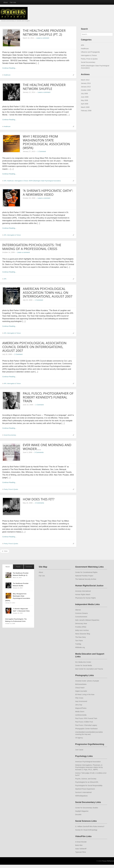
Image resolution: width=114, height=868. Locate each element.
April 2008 (85, 104)
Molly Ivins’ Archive (82, 630)
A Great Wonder (81, 842)
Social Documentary (10, 435)
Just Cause (79, 750)
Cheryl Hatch (80, 688)
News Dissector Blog (83, 634)
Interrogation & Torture (21, 181)
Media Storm (80, 712)
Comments (29, 567)
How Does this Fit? (39, 499)
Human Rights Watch (83, 594)
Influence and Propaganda (90, 52)
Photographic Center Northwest (86, 729)
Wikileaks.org (80, 647)
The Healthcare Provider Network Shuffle (44, 87)
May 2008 (84, 100)
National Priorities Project (84, 576)
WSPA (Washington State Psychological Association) (45, 181)
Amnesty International (83, 591)
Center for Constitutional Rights (86, 572)
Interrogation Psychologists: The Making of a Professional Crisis (32, 247)
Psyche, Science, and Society (86, 779)
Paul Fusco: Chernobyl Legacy (86, 725)
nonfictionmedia (81, 715)
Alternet (78, 610)
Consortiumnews (81, 617)
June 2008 (85, 97)
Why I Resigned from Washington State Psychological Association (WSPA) (46, 142)
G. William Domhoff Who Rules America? (90, 826)
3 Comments (39, 452)
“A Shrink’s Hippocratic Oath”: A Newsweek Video (48, 193)
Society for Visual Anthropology (86, 830)
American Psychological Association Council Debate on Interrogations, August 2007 (34, 347)
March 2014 (85, 80)
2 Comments (40, 503)
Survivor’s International (83, 792)
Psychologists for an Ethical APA (87, 782)
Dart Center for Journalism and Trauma (89, 669)
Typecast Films (81, 852)
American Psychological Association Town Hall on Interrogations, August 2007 (48, 292)
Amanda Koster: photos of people (87, 681)
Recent (8, 567)
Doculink (78, 815)
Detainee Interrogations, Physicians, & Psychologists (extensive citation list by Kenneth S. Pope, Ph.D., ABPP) (89, 767)
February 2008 (86, 111)
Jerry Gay (79, 705)
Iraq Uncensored (81, 701)
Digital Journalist (81, 691)
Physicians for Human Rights (85, 598)
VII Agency (79, 738)
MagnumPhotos (81, 708)
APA (5, 181)
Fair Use (13, 2)
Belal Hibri (79, 845)
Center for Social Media (84, 665)
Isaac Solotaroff (81, 849)
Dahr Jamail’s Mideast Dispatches (87, 620)
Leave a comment (43, 38)
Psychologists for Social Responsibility (89, 786)
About (6, 2)
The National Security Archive (86, 579)
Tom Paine (79, 641)
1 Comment (42, 151)
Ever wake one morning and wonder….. (47, 447)
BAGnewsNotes (81, 684)
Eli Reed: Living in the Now (85, 694)
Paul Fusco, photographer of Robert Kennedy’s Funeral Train (48, 397)
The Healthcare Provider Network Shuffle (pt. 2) (44, 32)
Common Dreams (82, 613)
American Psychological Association (88, 762)
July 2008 (84, 94)
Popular (18, 567)
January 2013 (86, 87)
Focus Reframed (108, 861)
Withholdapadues (81, 796)
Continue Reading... (9, 68)
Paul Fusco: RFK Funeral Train (86, 718)
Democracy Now (81, 623)
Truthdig (78, 644)
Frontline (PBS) (81, 627)
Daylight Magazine (82, 811)
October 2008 (86, 90)
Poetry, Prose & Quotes (11, 489)
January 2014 (86, 83)
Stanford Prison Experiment (85, 789)
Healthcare (7, 75)
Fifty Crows (79, 698)
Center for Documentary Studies (87, 808)
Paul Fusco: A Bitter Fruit (84, 722)
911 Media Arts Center (83, 662)
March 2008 (85, 107)
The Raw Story (81, 637)
